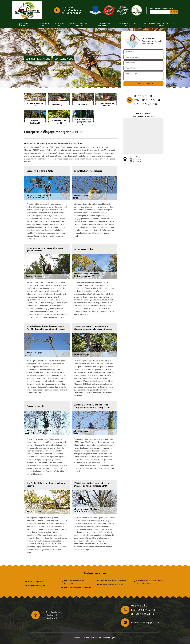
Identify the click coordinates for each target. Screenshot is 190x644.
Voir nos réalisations (38, 59)
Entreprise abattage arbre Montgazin (74, 582)
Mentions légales (109, 638)
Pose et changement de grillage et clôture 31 (159, 25)
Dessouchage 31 (43, 25)
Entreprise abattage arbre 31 (79, 25)
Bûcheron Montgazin (37, 586)
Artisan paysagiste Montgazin (112, 584)
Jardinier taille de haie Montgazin (113, 580)
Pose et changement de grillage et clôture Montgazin (150, 582)
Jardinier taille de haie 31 (128, 25)
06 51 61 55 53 (75, 10)
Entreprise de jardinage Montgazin (78, 587)
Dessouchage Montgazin (38, 581)
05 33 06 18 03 (69, 7)
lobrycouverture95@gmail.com (145, 623)
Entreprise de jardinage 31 (104, 25)
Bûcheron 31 (59, 25)
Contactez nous (64, 59)
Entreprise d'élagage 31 (23, 25)
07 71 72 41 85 (74, 13)
